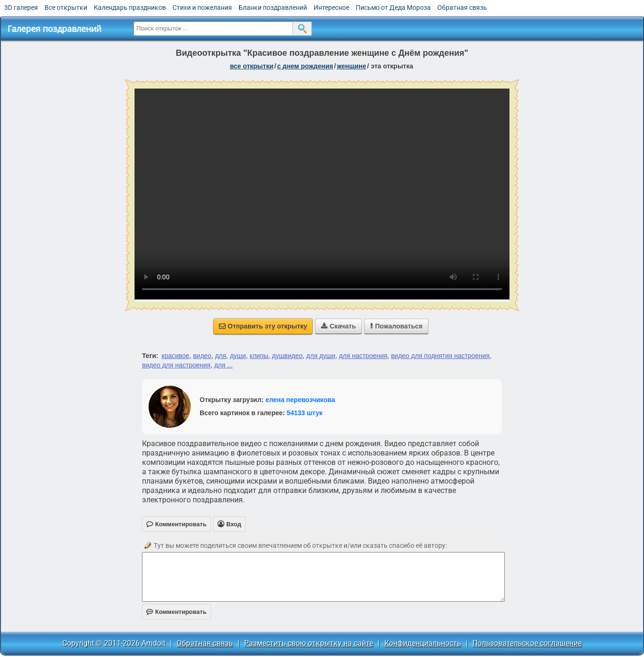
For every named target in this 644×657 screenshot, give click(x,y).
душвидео (287, 356)
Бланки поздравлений (273, 7)
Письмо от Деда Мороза (393, 7)
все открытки (251, 66)
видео (202, 356)
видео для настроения (176, 365)
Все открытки (66, 7)
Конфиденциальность (423, 643)
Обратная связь (462, 7)
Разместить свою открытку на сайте (309, 643)
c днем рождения (305, 66)
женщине (352, 66)
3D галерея (21, 7)
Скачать (338, 326)
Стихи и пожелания (202, 7)
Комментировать (176, 612)
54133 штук (305, 413)
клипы (259, 356)
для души (321, 356)
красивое (176, 356)
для (221, 356)
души (238, 356)
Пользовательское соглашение (527, 643)
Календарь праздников (130, 7)
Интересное (331, 7)
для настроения (363, 356)
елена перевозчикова (300, 400)
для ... (223, 365)
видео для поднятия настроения (440, 356)
